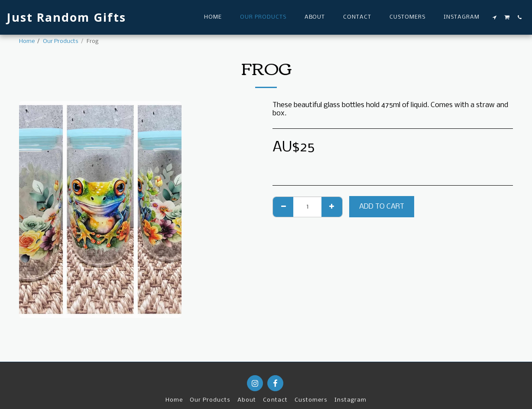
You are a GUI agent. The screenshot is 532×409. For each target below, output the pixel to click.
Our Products (61, 41)
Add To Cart (382, 207)
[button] (495, 17)
